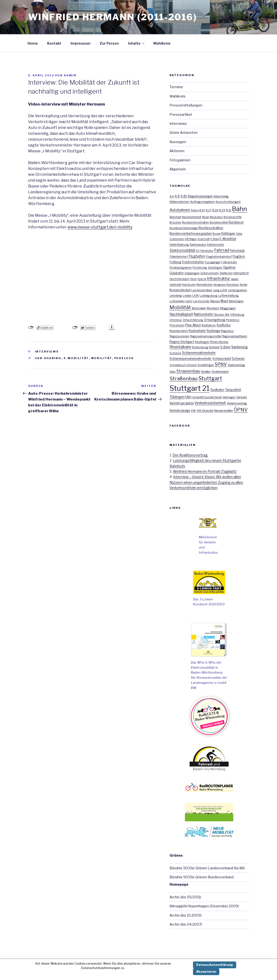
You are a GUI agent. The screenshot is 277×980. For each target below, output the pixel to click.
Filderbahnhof (179, 256)
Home (33, 43)
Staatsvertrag (236, 365)
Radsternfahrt (179, 331)
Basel (206, 217)
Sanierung (240, 347)
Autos (195, 210)
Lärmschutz (201, 301)
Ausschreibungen (228, 202)
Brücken (175, 222)
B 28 (215, 210)
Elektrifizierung (179, 245)
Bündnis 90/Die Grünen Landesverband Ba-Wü (207, 868)
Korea (244, 284)
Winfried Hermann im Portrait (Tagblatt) (205, 471)
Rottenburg (200, 347)
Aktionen (177, 151)
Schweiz (238, 358)
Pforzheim (177, 325)
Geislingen (215, 267)
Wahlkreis (162, 43)
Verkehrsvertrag (237, 403)
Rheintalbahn (180, 347)
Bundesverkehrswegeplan (191, 233)
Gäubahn (177, 273)
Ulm (188, 397)
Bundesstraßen (211, 228)
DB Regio (191, 239)
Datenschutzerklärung (215, 965)
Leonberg (176, 295)
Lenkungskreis (237, 290)
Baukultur (216, 217)
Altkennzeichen (179, 202)
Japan (235, 279)
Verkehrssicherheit (210, 403)
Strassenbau (188, 371)
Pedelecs (124, 358)
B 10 (202, 210)
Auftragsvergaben (202, 202)
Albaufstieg (221, 196)
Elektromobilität (182, 250)
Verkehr (242, 397)
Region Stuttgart (182, 342)
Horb (193, 279)
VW (193, 411)
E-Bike (215, 239)
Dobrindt (204, 239)
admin (70, 75)
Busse (217, 234)
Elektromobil (216, 245)
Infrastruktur (218, 279)
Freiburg (175, 262)
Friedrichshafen (193, 262)
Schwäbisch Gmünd (183, 365)
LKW (196, 295)
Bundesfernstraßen (195, 222)
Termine (176, 87)
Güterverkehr (210, 273)
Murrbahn (213, 308)
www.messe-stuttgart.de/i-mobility (100, 227)
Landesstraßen (202, 290)
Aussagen (178, 142)
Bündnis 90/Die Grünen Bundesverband (202, 877)
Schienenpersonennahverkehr (191, 358)
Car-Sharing (48, 358)
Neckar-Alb (222, 314)
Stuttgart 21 (190, 388)
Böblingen (228, 234)
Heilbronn (226, 273)
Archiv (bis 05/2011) (185, 897)
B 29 (222, 210)
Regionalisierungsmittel (206, 336)
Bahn (240, 209)
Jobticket (176, 284)
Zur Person (109, 43)
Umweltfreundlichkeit (207, 397)
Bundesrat (236, 222)
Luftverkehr (177, 301)
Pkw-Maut (193, 325)
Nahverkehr (203, 314)
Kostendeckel (180, 290)
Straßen (206, 372)
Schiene (175, 353)
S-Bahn (225, 347)
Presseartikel (181, 114)
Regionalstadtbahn (235, 336)
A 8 (177, 196)
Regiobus (227, 331)
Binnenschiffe (233, 217)
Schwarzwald (222, 359)
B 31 (229, 210)
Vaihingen (229, 397)
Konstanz (233, 284)
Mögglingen (228, 308)
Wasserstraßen (224, 411)
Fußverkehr (229, 262)
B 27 (209, 210)
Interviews (47, 352)
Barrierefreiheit (192, 217)
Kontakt (54, 43)
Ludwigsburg (208, 295)
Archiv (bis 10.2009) (186, 915)
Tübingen (177, 397)
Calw (239, 234)
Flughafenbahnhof (219, 256)
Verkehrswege (180, 410)
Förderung (200, 267)
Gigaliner (229, 267)
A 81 (184, 196)
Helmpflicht (241, 273)
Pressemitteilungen (186, 105)
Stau (173, 372)
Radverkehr (197, 331)
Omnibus (176, 320)
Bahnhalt (175, 217)
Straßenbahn (220, 372)
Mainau (215, 301)
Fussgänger (213, 262)
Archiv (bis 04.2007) (186, 924)
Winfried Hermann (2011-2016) (112, 17)
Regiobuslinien (179, 336)
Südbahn (217, 390)
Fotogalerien (180, 160)
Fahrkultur (207, 251)
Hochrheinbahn (180, 279)
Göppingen (192, 273)
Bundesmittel (219, 222)
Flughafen (197, 256)
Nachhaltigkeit (181, 314)
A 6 (172, 196)
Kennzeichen (205, 284)
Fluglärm (239, 256)
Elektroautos (198, 245)
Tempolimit (233, 390)
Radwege (213, 331)
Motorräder (199, 308)
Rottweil (214, 347)
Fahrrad (222, 250)
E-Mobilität (76, 358)
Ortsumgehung (215, 320)
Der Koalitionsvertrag (190, 455)
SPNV (221, 364)
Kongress (220, 284)
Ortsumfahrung (193, 320)
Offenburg (237, 314)
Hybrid (202, 279)
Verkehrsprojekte (182, 403)
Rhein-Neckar (219, 342)
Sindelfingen (206, 365)
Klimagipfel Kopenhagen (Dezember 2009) (204, 906)
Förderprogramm (181, 267)
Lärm (189, 301)
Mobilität (102, 358)
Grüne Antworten (184, 132)
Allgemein (178, 169)
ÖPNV (241, 410)
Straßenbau (184, 378)
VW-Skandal (205, 411)
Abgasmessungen (200, 196)
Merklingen (236, 301)
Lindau (187, 295)
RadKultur (224, 325)
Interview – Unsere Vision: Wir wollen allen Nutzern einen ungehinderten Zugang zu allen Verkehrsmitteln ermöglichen (206, 482)
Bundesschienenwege (184, 228)
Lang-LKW (220, 290)
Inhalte (137, 43)
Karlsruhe (189, 284)
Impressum (80, 43)
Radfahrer (209, 325)
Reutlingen (202, 342)
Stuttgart (210, 378)
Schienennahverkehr (199, 353)
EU (198, 251)
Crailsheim (177, 239)
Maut (224, 301)
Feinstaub (237, 250)
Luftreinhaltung (228, 295)
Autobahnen (180, 210)
